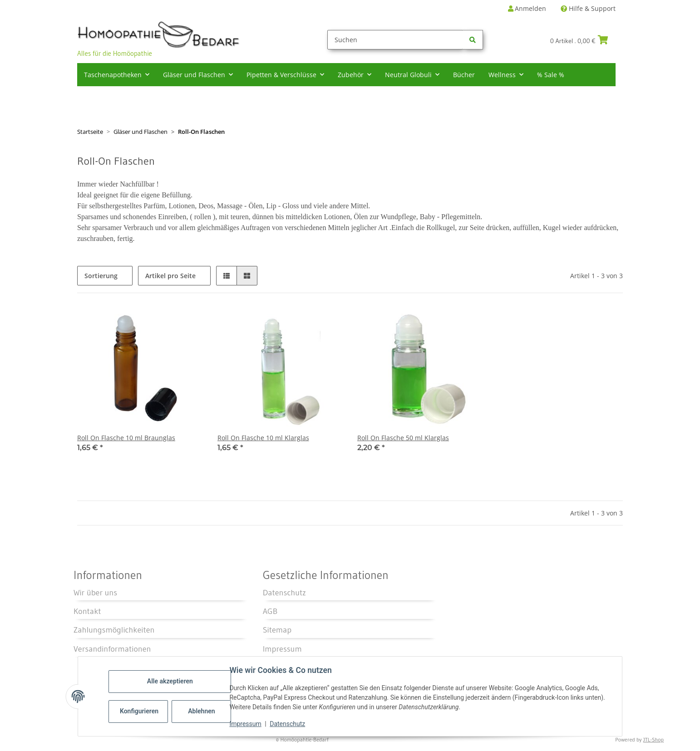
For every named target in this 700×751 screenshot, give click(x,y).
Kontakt (87, 611)
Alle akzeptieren (170, 681)
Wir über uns (95, 593)
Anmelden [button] (527, 8)
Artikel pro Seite (170, 276)
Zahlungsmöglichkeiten (114, 630)
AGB (270, 611)
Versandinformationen (112, 649)
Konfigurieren (140, 711)
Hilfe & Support (588, 8)
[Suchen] (395, 40)
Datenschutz (288, 724)
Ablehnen (202, 711)
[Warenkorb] (583, 40)
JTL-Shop (653, 739)
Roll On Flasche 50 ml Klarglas (403, 438)
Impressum (246, 724)
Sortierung (101, 276)
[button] (227, 276)
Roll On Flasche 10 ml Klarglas (263, 438)
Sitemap (277, 630)
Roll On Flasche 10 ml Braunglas (126, 438)
